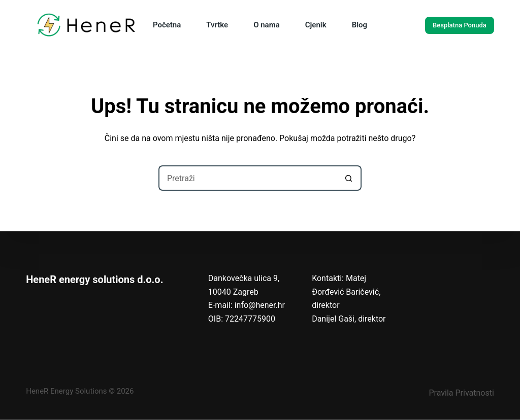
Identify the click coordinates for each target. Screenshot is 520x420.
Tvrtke (217, 25)
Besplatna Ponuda (460, 25)
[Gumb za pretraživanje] (349, 178)
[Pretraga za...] (247, 178)
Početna (167, 25)
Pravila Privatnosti (461, 393)
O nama (267, 25)
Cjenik (316, 25)
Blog (360, 25)
